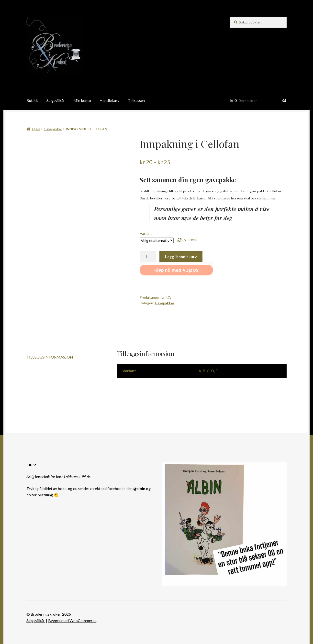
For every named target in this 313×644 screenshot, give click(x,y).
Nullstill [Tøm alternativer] (190, 240)
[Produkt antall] (148, 257)
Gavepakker (53, 129)
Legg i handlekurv (181, 257)
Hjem (36, 129)
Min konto (82, 100)
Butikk (32, 100)
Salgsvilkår (56, 100)
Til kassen (136, 100)
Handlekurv (109, 100)
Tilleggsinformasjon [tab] (50, 357)
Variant (146, 233)
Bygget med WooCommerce (72, 620)
